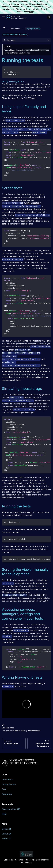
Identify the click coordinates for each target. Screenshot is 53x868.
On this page (9, 40)
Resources (7, 794)
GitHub (6, 834)
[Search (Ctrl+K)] (49, 17)
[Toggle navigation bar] (4, 17)
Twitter (6, 839)
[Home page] (4, 27)
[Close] (51, 7)
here (31, 12)
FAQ (4, 789)
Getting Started (9, 784)
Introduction (8, 780)
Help (4, 814)
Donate (6, 829)
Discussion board (11, 809)
